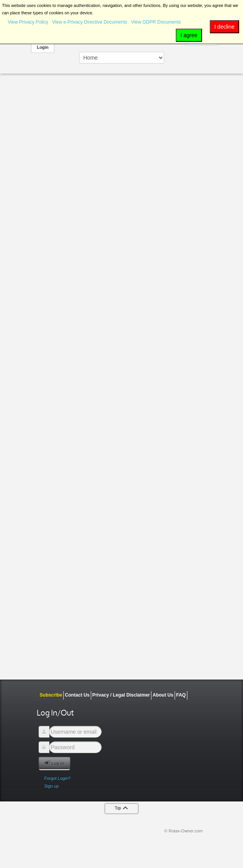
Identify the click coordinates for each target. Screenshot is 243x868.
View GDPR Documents (156, 22)
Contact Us (77, 695)
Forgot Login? (58, 778)
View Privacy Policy (28, 22)
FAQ (181, 695)
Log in (55, 763)
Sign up (52, 786)
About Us (163, 695)
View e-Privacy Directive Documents (90, 22)
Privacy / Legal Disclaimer (121, 695)
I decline (224, 27)
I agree (189, 35)
